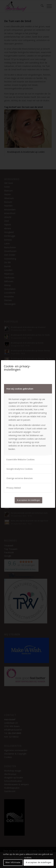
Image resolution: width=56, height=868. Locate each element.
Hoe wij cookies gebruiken (20, 389)
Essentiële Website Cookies (20, 459)
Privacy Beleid (14, 488)
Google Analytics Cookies (19, 469)
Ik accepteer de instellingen (29, 500)
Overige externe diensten (20, 478)
